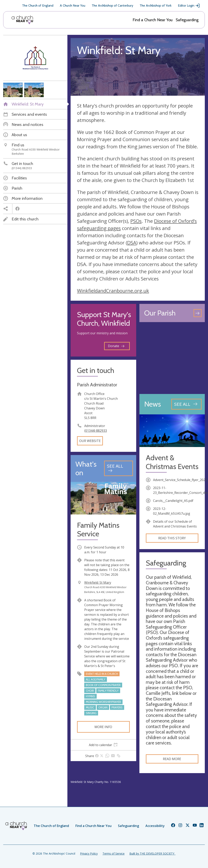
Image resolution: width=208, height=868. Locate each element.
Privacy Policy (89, 853)
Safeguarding (187, 20)
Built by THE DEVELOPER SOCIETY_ (152, 853)
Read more (172, 759)
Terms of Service (114, 853)
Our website (90, 441)
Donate (116, 346)
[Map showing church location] (172, 358)
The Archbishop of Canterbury (112, 6)
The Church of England (38, 6)
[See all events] (118, 468)
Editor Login (189, 6)
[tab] (103, 745)
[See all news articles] (186, 404)
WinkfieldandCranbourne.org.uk (113, 291)
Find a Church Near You (153, 20)
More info (103, 727)
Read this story (172, 538)
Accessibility (155, 826)
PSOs (136, 221)
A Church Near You (73, 6)
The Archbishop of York (156, 6)
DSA (132, 243)
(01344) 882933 (96, 431)
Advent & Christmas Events (172, 462)
